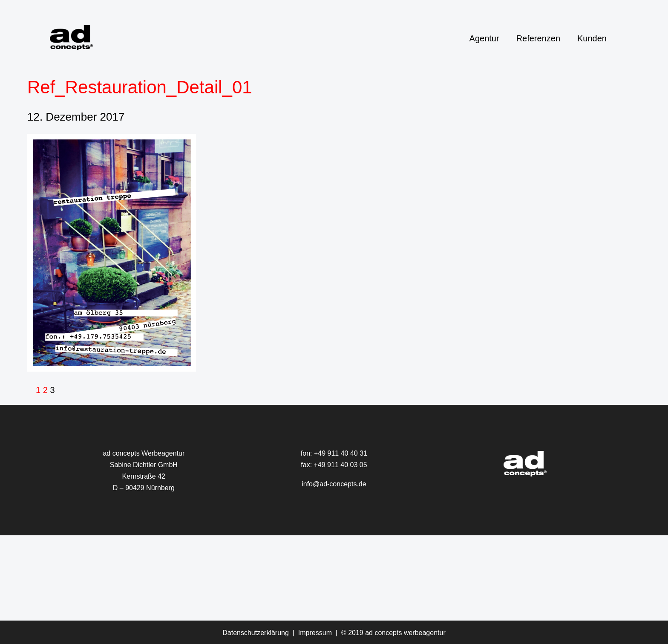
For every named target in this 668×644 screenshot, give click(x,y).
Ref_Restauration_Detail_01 (140, 87)
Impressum (315, 633)
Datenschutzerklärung (256, 633)
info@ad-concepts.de (334, 484)
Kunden (592, 38)
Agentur (484, 38)
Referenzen (538, 38)
